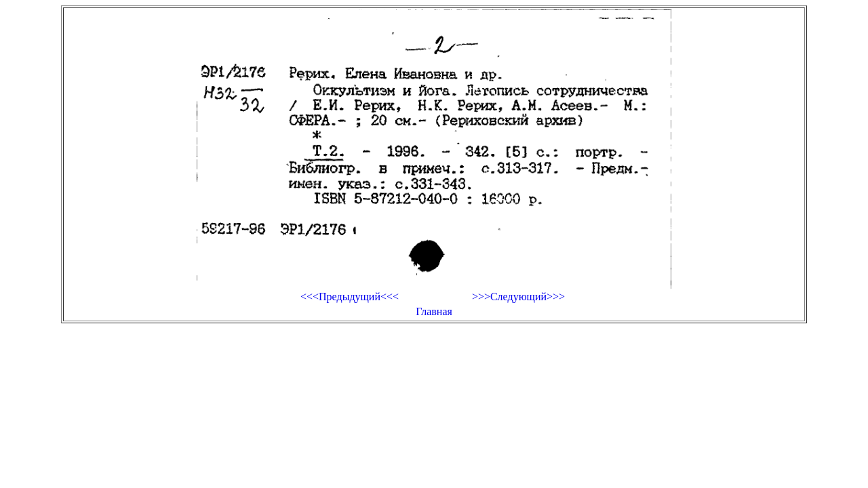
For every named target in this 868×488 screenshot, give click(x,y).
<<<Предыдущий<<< (350, 297)
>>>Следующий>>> (518, 297)
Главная (434, 311)
